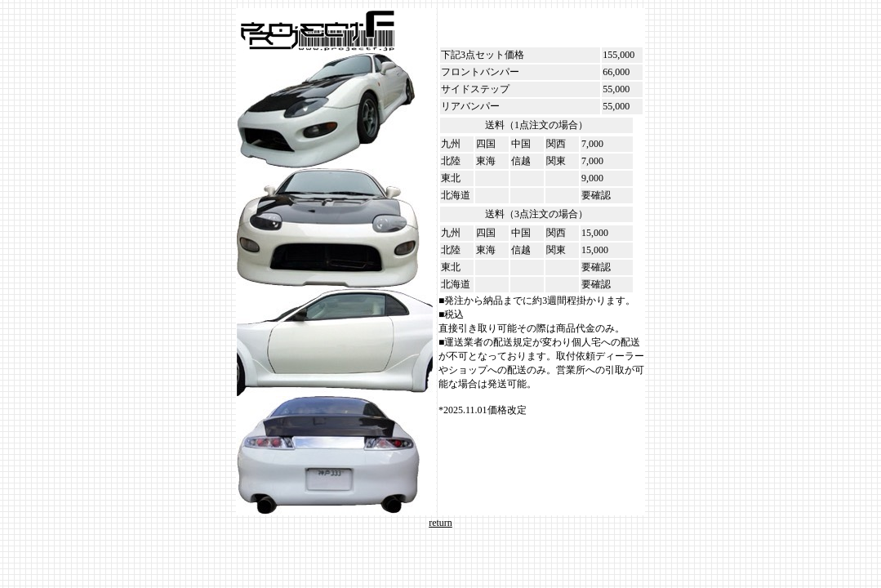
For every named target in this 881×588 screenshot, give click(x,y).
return (440, 523)
